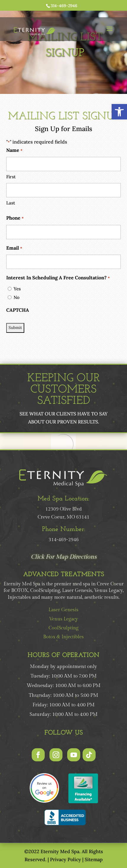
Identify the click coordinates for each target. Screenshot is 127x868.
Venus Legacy (64, 619)
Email (14, 248)
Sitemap (94, 859)
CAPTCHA (18, 310)
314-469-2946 (64, 6)
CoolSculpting (64, 628)
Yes (17, 289)
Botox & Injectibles (64, 637)
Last (11, 203)
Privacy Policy (66, 859)
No (17, 297)
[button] (119, 112)
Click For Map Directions (64, 557)
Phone (15, 218)
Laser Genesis (64, 610)
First (11, 177)
